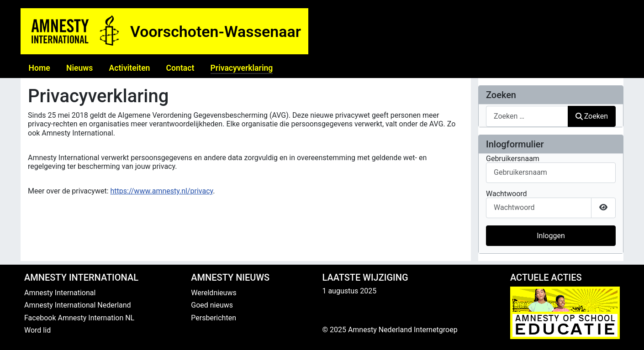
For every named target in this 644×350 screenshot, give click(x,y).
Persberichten (214, 318)
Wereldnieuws (214, 293)
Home (40, 68)
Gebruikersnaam (513, 159)
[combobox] (527, 116)
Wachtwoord (507, 194)
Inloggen (551, 236)
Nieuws (79, 68)
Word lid (37, 330)
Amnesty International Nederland (78, 305)
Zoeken (592, 116)
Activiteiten (129, 68)
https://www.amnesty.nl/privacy (162, 191)
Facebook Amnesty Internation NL (79, 318)
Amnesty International (60, 293)
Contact (180, 68)
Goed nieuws (212, 305)
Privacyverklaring (242, 68)
